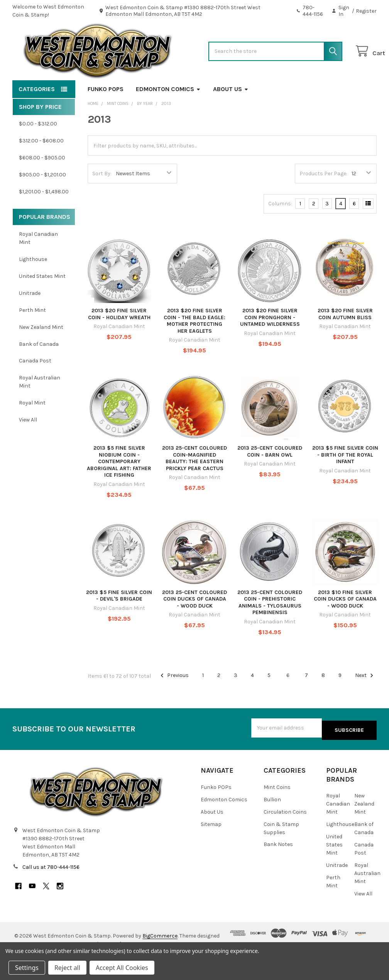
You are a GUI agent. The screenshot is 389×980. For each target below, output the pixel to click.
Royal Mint (32, 427)
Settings (27, 968)
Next (365, 700)
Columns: (280, 228)
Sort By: (102, 198)
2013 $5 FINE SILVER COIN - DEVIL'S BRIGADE (119, 620)
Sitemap (211, 846)
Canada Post (35, 385)
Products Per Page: (323, 198)
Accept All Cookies (122, 968)
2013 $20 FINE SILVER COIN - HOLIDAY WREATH (119, 339)
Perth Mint (32, 335)
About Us (231, 114)
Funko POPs (106, 114)
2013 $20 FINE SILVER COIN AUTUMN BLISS (345, 339)
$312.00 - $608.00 (41, 165)
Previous (173, 700)
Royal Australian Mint (40, 406)
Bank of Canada (39, 368)
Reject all (67, 968)
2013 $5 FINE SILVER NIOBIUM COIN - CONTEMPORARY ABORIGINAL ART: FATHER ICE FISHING (119, 486)
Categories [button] (37, 114)
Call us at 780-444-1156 (51, 889)
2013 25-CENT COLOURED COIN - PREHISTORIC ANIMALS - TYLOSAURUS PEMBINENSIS (270, 627)
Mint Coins (277, 809)
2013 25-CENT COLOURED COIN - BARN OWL (270, 476)
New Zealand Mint (41, 352)
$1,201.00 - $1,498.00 (44, 216)
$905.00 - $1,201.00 (42, 199)
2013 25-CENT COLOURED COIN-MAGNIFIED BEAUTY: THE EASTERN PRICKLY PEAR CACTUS (194, 483)
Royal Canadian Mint (38, 263)
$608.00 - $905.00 (42, 182)
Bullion (272, 822)
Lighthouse (33, 284)
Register (366, 11)
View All (28, 444)
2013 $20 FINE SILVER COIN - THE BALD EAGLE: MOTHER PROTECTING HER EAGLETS (194, 345)
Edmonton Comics (168, 114)
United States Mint (42, 301)
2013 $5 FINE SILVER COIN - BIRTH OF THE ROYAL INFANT (345, 479)
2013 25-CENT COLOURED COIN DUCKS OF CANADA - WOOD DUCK (194, 624)
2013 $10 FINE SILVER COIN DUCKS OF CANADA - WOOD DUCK (345, 624)
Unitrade (30, 318)
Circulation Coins (285, 834)
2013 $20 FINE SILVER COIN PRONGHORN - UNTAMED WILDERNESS (270, 342)
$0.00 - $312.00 (38, 148)
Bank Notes (278, 867)
